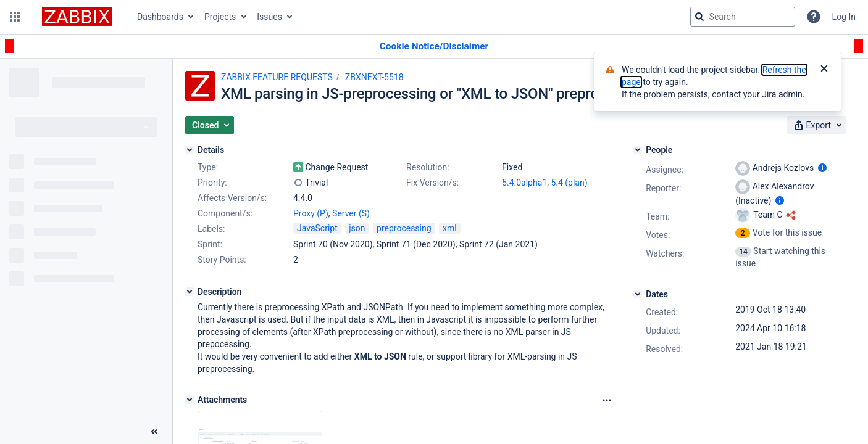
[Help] (814, 17)
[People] (638, 150)
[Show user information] (822, 168)
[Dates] (638, 294)
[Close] (824, 70)
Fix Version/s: (432, 183)
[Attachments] (190, 400)
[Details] (190, 150)
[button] (15, 17)
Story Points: (222, 260)
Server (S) (351, 213)
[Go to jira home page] (77, 17)
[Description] (190, 292)
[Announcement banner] (434, 47)
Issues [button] (269, 17)
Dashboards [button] (160, 17)
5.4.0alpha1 (524, 183)
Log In (844, 17)
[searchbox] (743, 17)
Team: (657, 216)
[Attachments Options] (607, 400)
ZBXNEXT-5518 (374, 77)
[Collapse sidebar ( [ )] (154, 432)
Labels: (211, 229)
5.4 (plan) (569, 183)
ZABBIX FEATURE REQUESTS (277, 77)
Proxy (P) (311, 213)
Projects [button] (220, 17)
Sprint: (210, 244)
